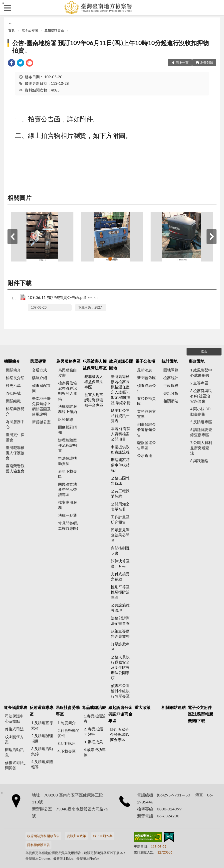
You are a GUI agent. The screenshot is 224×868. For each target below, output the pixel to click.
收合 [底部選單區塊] (204, 351)
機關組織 (13, 401)
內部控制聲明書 (120, 551)
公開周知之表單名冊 (120, 506)
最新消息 (145, 370)
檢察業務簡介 (15, 411)
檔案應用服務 (68, 505)
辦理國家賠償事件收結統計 (120, 465)
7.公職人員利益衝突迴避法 (201, 448)
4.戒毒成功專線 (95, 752)
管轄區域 (13, 393)
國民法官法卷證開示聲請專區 (68, 489)
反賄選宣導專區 (41, 711)
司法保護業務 (15, 707)
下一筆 (212, 237)
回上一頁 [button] (182, 63)
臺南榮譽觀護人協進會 (15, 468)
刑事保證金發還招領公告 (146, 430)
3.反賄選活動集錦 (42, 751)
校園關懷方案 (14, 739)
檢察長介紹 (15, 378)
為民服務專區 (68, 361)
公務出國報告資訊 (120, 480)
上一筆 (12, 237)
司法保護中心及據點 (14, 719)
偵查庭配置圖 (41, 388)
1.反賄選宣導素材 (42, 725)
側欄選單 (7, 8)
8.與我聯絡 (199, 461)
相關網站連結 (174, 707)
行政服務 (171, 385)
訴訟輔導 (66, 419)
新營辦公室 (41, 422)
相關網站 (171, 401)
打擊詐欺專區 (120, 647)
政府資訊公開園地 (121, 364)
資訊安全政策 (76, 836)
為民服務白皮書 (68, 373)
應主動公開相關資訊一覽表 (120, 416)
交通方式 (39, 370)
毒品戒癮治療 (94, 707)
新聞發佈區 (146, 378)
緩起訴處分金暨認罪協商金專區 (119, 734)
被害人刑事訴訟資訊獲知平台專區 (94, 400)
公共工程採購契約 (120, 493)
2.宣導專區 (199, 383)
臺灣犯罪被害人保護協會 (15, 453)
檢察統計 (171, 378)
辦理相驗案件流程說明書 (68, 445)
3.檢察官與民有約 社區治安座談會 (201, 396)
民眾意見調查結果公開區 (120, 535)
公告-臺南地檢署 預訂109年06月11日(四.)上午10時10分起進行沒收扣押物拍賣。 (111, 46)
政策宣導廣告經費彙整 (120, 634)
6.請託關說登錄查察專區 (201, 432)
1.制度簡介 (66, 723)
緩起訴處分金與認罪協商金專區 (120, 714)
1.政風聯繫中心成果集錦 (201, 373)
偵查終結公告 (146, 388)
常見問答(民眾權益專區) (68, 526)
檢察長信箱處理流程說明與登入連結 (68, 391)
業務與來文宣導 (146, 414)
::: (3, 2)
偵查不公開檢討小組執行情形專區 (120, 691)
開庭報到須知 (68, 430)
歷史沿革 (13, 385)
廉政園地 (197, 361)
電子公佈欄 (30, 30)
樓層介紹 (39, 378)
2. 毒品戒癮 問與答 (93, 732)
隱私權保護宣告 (39, 845)
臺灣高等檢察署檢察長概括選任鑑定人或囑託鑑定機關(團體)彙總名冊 (121, 390)
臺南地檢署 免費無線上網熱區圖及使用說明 (41, 406)
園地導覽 (171, 370)
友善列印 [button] (207, 63)
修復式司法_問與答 (15, 765)
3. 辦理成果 (93, 742)
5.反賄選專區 (201, 422)
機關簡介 (12, 361)
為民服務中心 (15, 424)
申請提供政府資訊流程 (120, 449)
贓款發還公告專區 (146, 445)
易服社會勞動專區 (68, 711)
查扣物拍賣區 (54, 30)
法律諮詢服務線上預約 (68, 409)
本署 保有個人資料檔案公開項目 (121, 434)
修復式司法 (14, 729)
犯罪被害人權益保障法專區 (95, 364)
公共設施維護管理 (120, 608)
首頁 (11, 30)
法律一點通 (68, 515)
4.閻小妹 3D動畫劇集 (200, 411)
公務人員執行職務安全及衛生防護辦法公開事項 (120, 667)
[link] (11, 63)
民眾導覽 (38, 361)
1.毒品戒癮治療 (95, 719)
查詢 (217, 7)
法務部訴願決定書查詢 (120, 621)
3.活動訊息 (66, 743)
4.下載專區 (66, 751)
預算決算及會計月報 (120, 564)
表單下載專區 (68, 474)
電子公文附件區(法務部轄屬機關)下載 (200, 714)
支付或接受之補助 (120, 576)
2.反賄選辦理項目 (42, 738)
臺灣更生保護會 (15, 437)
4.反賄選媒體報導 (42, 764)
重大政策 (143, 707)
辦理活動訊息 (14, 752)
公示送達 (145, 455)
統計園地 (170, 361)
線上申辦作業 (103, 836)
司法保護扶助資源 (68, 461)
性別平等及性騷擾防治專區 (120, 592)
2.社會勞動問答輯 (68, 733)
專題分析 (171, 393)
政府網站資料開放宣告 (43, 836)
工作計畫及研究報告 (120, 519)
